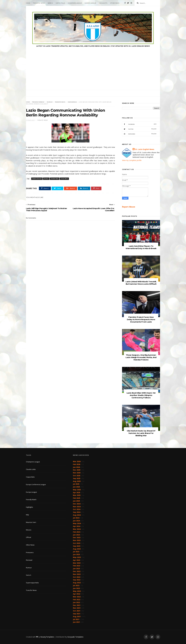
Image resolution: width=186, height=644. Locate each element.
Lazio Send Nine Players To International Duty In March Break (141, 247)
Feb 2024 (77, 532)
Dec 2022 (77, 571)
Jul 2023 (76, 552)
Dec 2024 (77, 504)
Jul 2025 (76, 484)
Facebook (139, 124)
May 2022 (77, 591)
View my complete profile (132, 160)
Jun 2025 (76, 487)
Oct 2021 (77, 611)
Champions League (75, 3)
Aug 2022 (77, 583)
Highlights (103, 3)
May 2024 (77, 523)
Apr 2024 (77, 526)
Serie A (50, 3)
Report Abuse (129, 207)
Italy (27, 515)
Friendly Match (31, 500)
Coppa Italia (60, 3)
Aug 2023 (77, 549)
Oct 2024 (77, 509)
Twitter (139, 129)
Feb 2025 (77, 498)
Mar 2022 (77, 597)
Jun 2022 (76, 588)
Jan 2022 (76, 602)
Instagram (139, 134)
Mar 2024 (77, 529)
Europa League (90, 3)
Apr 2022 (77, 594)
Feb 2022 (77, 600)
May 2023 (77, 557)
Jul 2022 (76, 585)
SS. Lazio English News (145, 149)
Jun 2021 (76, 622)
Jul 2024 (76, 518)
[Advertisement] (93, 72)
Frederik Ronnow (38, 102)
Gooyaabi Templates (75, 637)
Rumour (50, 102)
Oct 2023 (77, 543)
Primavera (30, 552)
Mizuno (29, 530)
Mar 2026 (77, 461)
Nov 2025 (77, 473)
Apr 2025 (77, 492)
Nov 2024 (77, 507)
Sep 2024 (77, 512)
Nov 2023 (77, 540)
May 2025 (77, 490)
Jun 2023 (76, 554)
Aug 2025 (77, 481)
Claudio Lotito (31, 469)
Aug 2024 (77, 515)
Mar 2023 (77, 563)
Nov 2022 (77, 574)
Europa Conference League (36, 484)
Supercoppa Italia (32, 583)
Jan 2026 (76, 467)
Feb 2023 (77, 566)
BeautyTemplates (47, 637)
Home (28, 3)
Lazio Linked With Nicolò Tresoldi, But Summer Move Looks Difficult (141, 283)
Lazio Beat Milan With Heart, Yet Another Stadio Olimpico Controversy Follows (141, 395)
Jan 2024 (76, 535)
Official (28, 537)
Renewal (29, 560)
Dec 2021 (77, 605)
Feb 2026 (77, 464)
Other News (115, 3)
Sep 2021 (77, 614)
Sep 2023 (77, 546)
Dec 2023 (77, 537)
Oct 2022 (77, 577)
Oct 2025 (77, 476)
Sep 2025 (77, 478)
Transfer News (39, 3)
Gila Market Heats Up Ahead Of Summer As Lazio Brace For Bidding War (141, 433)
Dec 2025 (77, 470)
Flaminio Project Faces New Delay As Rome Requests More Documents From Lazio (141, 319)
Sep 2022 (77, 580)
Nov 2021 (77, 608)
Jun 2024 (76, 521)
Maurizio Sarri (31, 522)
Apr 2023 (77, 560)
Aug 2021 (77, 616)
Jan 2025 (76, 501)
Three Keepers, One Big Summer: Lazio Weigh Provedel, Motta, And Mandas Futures (141, 357)
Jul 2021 (76, 619)
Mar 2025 (77, 495)
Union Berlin (72, 102)
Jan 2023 (76, 569)
